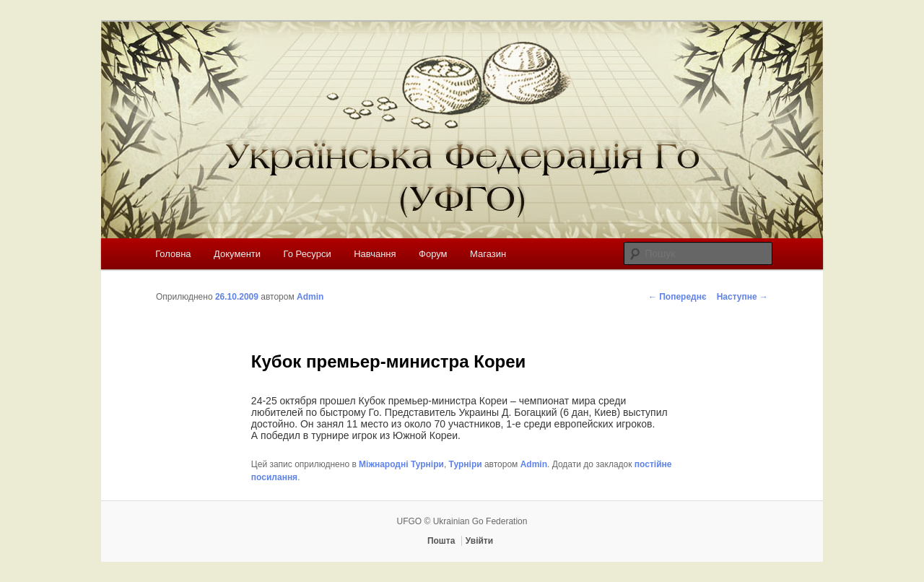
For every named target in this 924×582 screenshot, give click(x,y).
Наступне (742, 297)
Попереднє (677, 297)
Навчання (375, 254)
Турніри (466, 464)
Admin (310, 297)
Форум (433, 254)
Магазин (488, 254)
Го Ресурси (308, 254)
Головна (173, 254)
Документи (237, 254)
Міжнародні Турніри (401, 464)
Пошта (441, 541)
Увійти (479, 541)
